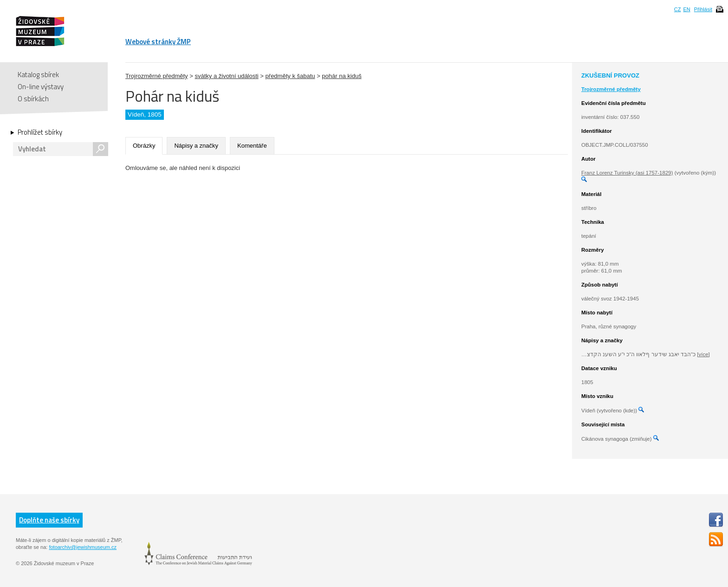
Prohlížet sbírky (40, 132)
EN (686, 9)
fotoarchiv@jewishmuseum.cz (83, 547)
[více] (703, 354)
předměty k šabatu (290, 76)
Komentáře (252, 146)
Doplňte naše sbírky (49, 520)
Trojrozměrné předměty (157, 76)
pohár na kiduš (341, 76)
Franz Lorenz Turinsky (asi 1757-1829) (627, 173)
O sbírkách (33, 99)
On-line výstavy (41, 87)
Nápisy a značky (196, 146)
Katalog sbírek (38, 75)
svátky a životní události (226, 76)
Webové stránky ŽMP (158, 42)
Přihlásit (703, 9)
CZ (678, 9)
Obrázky (144, 146)
